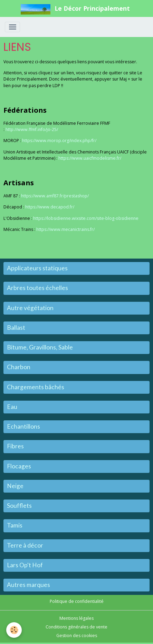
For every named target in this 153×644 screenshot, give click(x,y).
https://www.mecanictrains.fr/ (65, 229)
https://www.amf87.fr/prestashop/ (55, 196)
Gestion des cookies (77, 636)
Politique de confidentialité (77, 601)
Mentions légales (76, 618)
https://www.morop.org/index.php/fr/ (59, 141)
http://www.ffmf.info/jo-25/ (32, 129)
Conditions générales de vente (76, 627)
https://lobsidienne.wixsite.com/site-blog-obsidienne (86, 218)
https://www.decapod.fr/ (50, 207)
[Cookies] (14, 630)
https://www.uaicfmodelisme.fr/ (90, 158)
